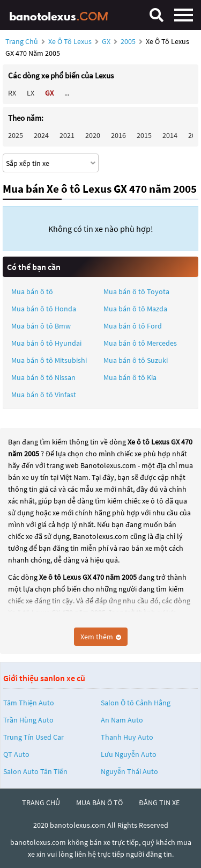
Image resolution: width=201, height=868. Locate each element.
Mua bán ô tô (32, 291)
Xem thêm (101, 637)
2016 (118, 135)
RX (12, 93)
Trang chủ (22, 41)
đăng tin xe (159, 803)
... (67, 93)
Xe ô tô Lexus (70, 41)
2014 (170, 135)
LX (31, 93)
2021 (67, 135)
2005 (129, 41)
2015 (144, 135)
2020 (93, 135)
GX (107, 41)
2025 (16, 135)
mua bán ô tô (99, 803)
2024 (41, 135)
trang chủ (41, 803)
